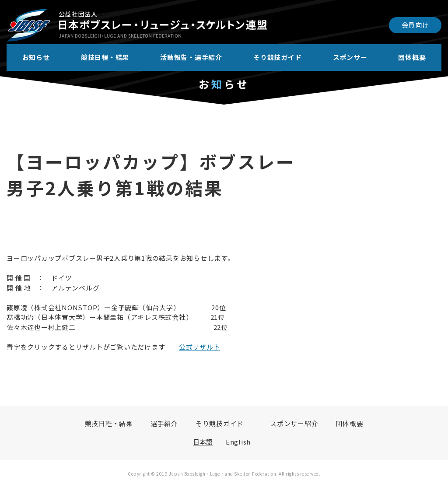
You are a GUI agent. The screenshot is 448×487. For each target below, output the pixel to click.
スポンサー (350, 57)
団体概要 (412, 57)
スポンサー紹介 (294, 423)
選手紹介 (164, 423)
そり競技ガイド (277, 57)
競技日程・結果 (105, 57)
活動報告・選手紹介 (191, 57)
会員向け (415, 25)
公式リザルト (200, 347)
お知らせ (36, 57)
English (238, 442)
